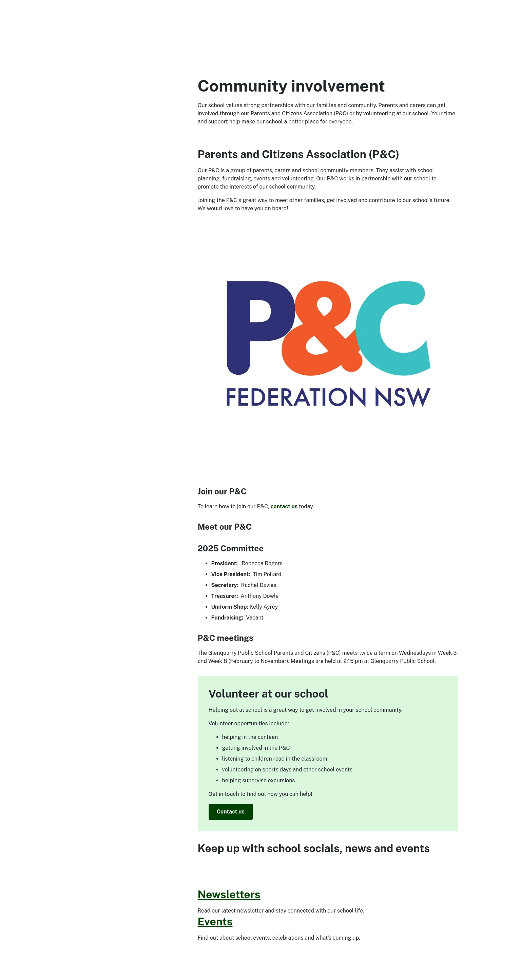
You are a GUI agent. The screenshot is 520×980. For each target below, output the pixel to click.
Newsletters (229, 894)
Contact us (231, 812)
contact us (284, 506)
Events (215, 922)
